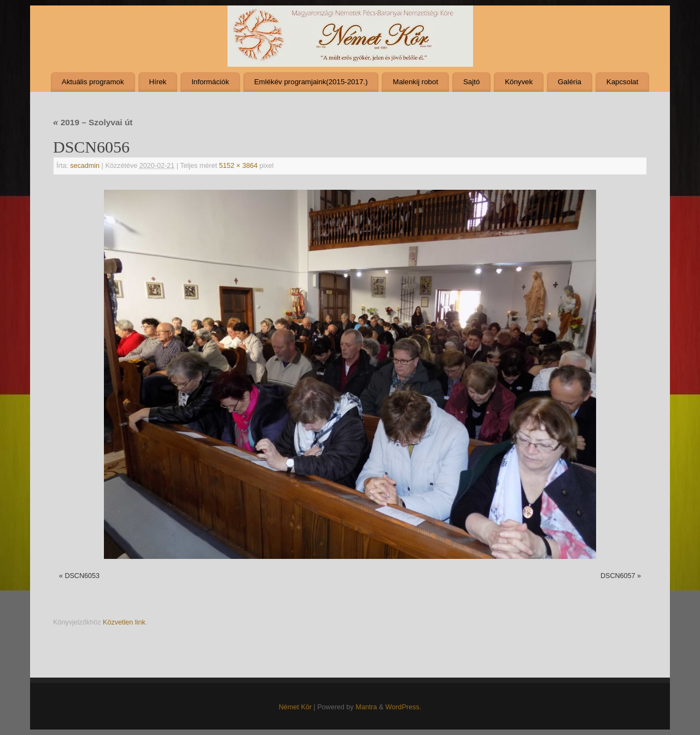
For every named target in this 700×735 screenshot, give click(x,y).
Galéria (570, 82)
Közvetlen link (124, 622)
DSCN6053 (82, 576)
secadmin (85, 166)
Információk (210, 82)
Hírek (157, 82)
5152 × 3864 (238, 166)
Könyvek (519, 82)
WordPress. (404, 707)
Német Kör (295, 707)
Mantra (366, 707)
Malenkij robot (415, 82)
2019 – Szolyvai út (93, 122)
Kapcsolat (622, 82)
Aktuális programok (93, 82)
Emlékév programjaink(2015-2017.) (311, 82)
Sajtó (471, 82)
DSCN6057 (618, 576)
